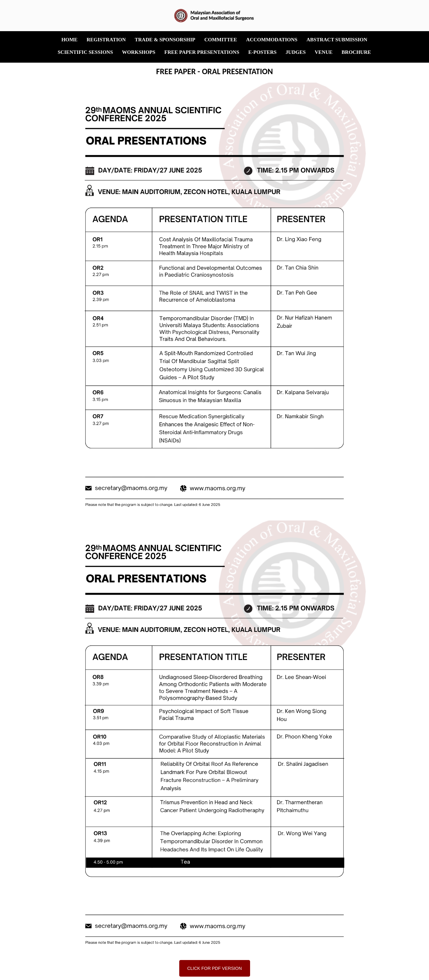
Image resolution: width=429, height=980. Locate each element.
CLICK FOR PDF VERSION (214, 968)
